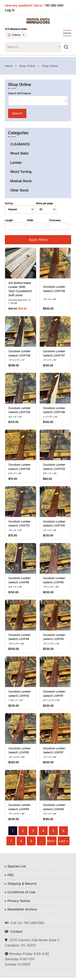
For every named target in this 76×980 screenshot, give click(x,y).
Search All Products (20, 93)
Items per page (44, 203)
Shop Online (27, 66)
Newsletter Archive (22, 909)
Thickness (55, 220)
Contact (16, 931)
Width (30, 220)
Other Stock (19, 190)
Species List (17, 866)
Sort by (9, 203)
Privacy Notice (19, 901)
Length (9, 220)
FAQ (11, 875)
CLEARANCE (20, 144)
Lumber (16, 163)
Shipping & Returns (22, 884)
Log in (10, 10)
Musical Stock (21, 181)
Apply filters (38, 240)
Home (9, 66)
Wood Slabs (19, 153)
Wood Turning (21, 172)
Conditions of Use (21, 892)
